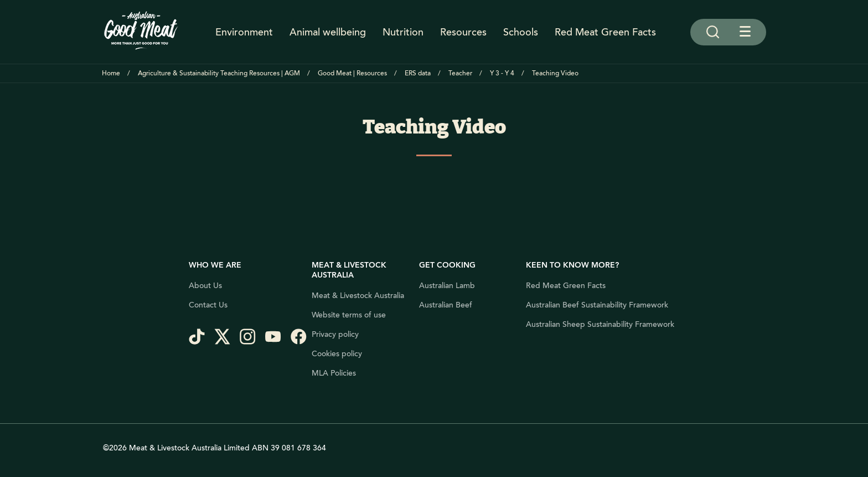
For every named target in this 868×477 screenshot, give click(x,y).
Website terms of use (349, 315)
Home (111, 73)
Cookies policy (337, 354)
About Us (205, 286)
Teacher (460, 73)
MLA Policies (334, 373)
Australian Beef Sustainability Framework (597, 305)
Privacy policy (335, 335)
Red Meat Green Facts (605, 32)
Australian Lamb (447, 286)
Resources (463, 32)
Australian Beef (446, 305)
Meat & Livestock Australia (358, 296)
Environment (244, 32)
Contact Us (208, 305)
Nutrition (403, 32)
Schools (521, 32)
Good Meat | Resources (352, 73)
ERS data (418, 73)
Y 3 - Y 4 (502, 73)
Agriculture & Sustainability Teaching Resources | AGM (219, 73)
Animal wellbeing (328, 32)
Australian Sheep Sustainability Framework (600, 325)
